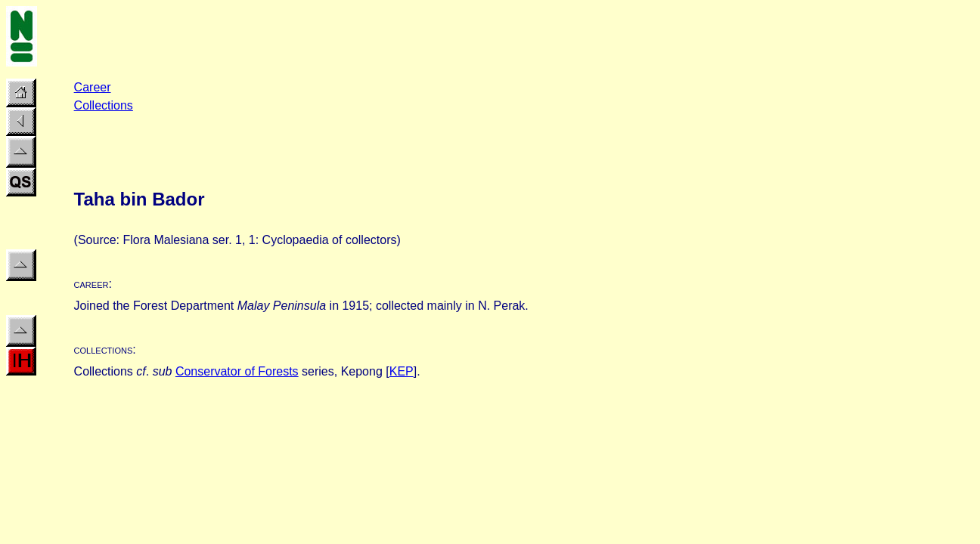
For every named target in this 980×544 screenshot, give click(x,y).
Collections (104, 105)
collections (104, 349)
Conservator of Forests (237, 371)
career (91, 284)
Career (93, 87)
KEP (402, 371)
